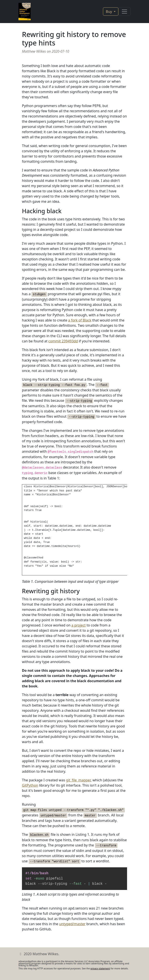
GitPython (30, 785)
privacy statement (100, 968)
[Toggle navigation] (124, 12)
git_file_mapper (78, 780)
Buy (109, 12)
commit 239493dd (63, 341)
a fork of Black (80, 320)
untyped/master (72, 924)
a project (79, 625)
